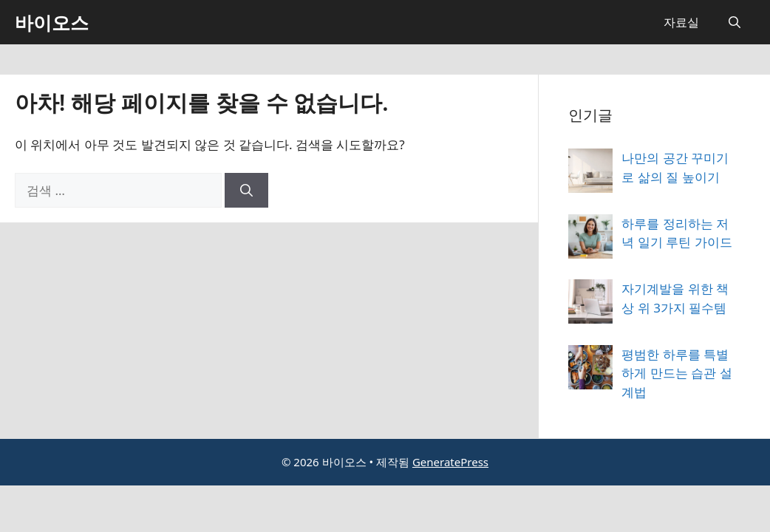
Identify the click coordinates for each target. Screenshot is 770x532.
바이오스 (52, 22)
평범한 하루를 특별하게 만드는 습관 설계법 (677, 373)
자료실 (681, 22)
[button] (735, 22)
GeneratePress (450, 462)
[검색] (246, 191)
